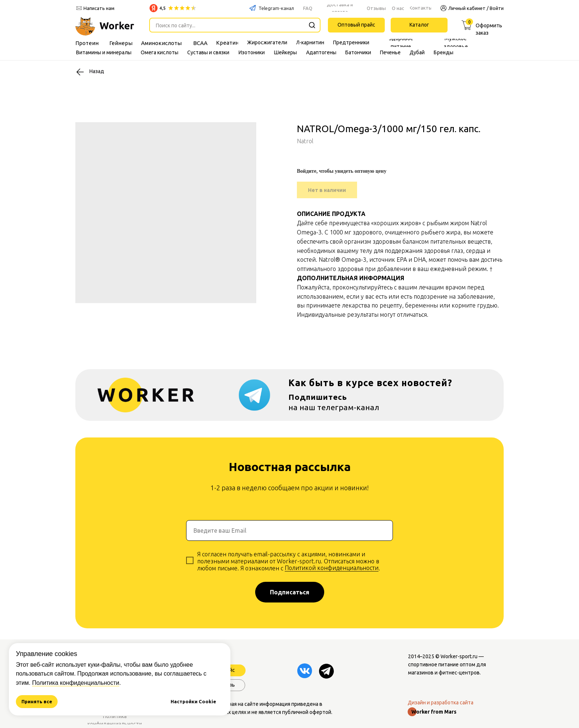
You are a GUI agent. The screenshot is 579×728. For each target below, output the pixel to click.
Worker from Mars (434, 712)
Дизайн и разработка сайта (441, 703)
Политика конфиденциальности (76, 683)
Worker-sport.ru (459, 656)
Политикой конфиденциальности (332, 568)
